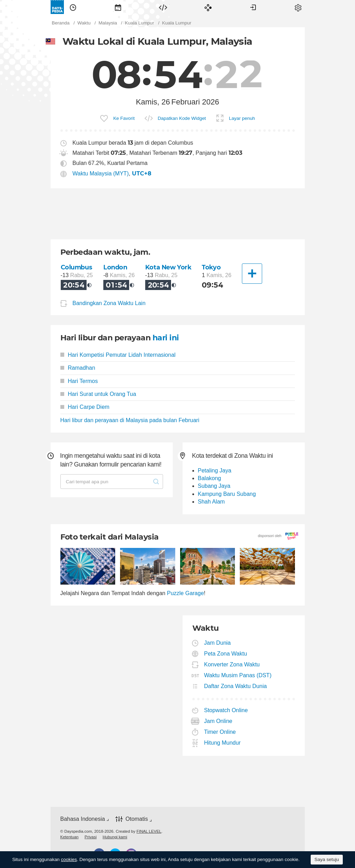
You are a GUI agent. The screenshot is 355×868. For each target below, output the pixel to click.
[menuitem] (73, 7)
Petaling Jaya (215, 471)
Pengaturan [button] (298, 7)
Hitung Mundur (223, 743)
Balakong (210, 478)
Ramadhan (78, 368)
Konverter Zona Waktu (232, 664)
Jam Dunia (218, 643)
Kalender (118, 7)
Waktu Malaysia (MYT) (101, 173)
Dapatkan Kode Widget (182, 118)
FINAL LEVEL (149, 831)
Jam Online (219, 721)
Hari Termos (79, 381)
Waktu (73, 7)
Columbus (76, 267)
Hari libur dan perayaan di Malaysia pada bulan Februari (130, 420)
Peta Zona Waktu (226, 654)
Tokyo (211, 267)
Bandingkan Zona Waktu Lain (109, 303)
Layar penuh (242, 118)
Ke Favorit (124, 118)
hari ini (166, 338)
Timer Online (220, 732)
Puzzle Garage (185, 593)
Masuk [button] (253, 7)
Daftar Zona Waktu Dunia (236, 686)
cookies (69, 859)
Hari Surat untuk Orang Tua (98, 394)
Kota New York (168, 267)
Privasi (91, 837)
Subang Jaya (214, 486)
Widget (163, 7)
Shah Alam (211, 502)
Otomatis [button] (137, 819)
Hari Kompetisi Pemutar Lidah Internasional (118, 355)
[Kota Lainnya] (252, 274)
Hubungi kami (115, 837)
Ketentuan (70, 837)
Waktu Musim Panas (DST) (238, 675)
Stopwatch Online (226, 710)
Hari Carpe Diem (85, 407)
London (115, 267)
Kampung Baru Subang (227, 494)
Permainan (208, 7)
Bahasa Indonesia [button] (83, 819)
